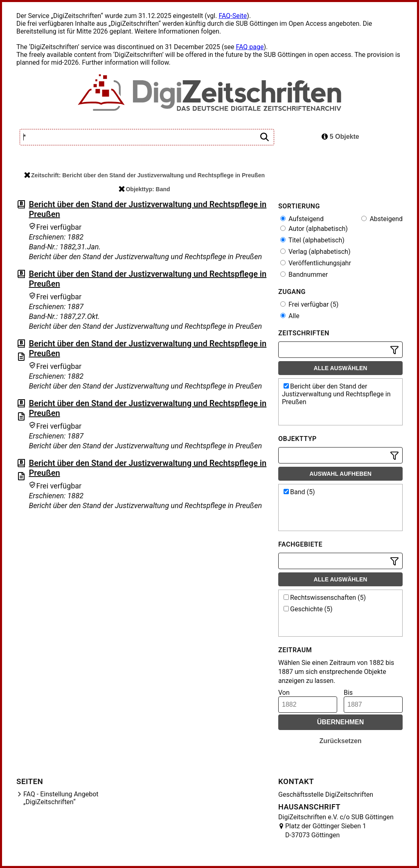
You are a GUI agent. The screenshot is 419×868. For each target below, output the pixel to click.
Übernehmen (341, 722)
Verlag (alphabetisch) (315, 252)
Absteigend (382, 219)
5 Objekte (340, 137)
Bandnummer (304, 275)
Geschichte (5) (308, 609)
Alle (290, 316)
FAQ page (250, 47)
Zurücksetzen (340, 741)
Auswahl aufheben (340, 474)
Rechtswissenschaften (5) (325, 598)
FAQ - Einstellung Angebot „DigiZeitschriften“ (61, 798)
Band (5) (299, 492)
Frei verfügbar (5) (309, 304)
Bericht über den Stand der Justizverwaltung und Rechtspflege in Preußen (336, 394)
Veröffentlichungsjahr (316, 263)
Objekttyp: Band (144, 189)
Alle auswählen (341, 368)
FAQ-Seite (233, 16)
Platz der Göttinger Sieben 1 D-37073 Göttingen (326, 831)
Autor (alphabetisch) (314, 229)
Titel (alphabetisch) (312, 240)
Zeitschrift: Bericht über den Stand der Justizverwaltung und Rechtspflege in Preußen (144, 175)
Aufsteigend (302, 219)
